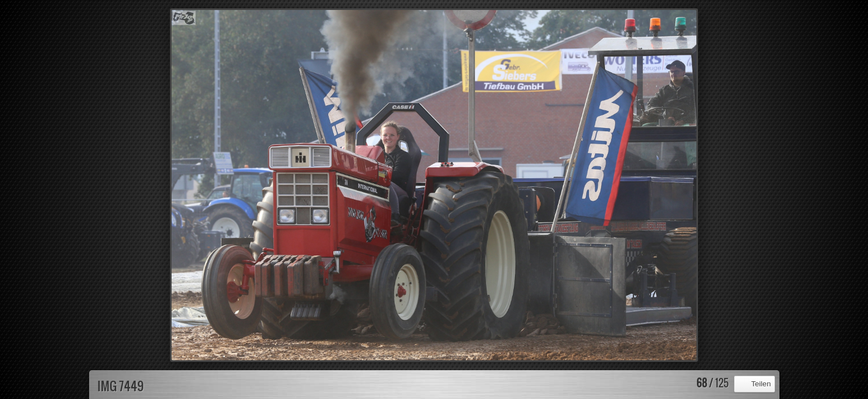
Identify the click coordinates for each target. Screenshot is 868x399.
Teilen (761, 384)
